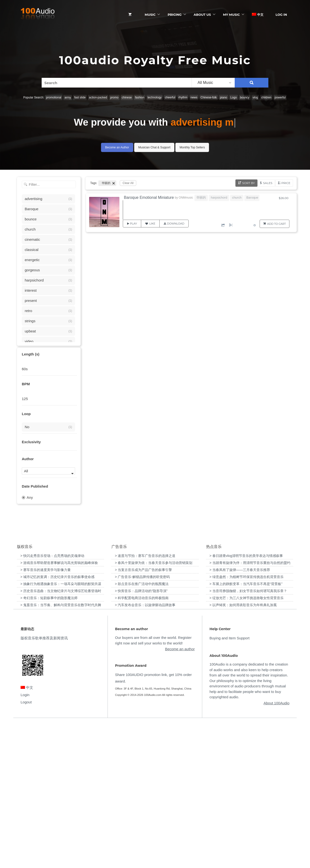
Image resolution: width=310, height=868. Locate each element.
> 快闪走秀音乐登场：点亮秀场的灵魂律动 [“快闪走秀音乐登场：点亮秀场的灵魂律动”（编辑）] (52, 701)
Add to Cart (276, 224)
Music (150, 15)
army (68, 97)
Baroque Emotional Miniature (149, 197)
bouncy (245, 97)
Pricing (174, 15)
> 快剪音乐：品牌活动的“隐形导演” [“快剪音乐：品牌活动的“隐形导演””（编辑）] (141, 736)
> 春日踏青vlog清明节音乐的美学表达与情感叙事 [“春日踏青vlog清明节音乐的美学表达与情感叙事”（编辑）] (246, 701)
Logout (26, 847)
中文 (258, 15)
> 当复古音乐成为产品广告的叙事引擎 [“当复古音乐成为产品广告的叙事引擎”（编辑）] (143, 715)
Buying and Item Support (229, 783)
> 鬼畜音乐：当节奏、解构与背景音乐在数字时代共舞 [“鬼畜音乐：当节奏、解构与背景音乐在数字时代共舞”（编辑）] (61, 750)
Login (25, 840)
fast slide (80, 97)
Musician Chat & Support (154, 147)
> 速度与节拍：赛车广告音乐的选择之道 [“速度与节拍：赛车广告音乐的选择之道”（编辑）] (145, 701)
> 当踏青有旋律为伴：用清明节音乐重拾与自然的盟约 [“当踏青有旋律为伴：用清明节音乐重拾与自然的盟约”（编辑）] (250, 708)
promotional (54, 97)
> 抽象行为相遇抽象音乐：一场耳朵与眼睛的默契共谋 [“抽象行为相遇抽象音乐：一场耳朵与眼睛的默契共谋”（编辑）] (61, 729)
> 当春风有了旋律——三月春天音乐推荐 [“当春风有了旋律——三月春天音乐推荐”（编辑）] (240, 715)
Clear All (128, 183)
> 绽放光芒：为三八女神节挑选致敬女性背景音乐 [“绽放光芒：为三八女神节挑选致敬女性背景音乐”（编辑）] (247, 743)
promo (114, 97)
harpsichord (219, 197)
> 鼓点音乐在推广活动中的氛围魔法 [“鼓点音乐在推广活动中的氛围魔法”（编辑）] (142, 729)
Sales (268, 183)
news (194, 97)
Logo (234, 97)
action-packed (98, 97)
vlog (255, 97)
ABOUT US (202, 15)
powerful (280, 97)
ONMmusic (186, 198)
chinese (127, 97)
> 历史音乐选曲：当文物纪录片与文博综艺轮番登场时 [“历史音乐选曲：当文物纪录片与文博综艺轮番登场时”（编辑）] (61, 736)
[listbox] (213, 83)
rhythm (183, 97)
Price (286, 183)
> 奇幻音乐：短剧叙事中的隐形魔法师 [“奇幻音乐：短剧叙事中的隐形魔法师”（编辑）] (49, 743)
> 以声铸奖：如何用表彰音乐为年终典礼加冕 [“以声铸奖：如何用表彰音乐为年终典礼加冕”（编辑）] (243, 750)
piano (223, 97)
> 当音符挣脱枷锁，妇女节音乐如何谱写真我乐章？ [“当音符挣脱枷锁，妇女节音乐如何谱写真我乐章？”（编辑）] (248, 736)
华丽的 (201, 197)
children (266, 97)
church (237, 197)
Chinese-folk (209, 97)
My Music (231, 15)
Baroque (252, 197)
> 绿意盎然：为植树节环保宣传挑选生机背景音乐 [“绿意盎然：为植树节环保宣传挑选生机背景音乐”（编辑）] (247, 722)
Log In (281, 15)
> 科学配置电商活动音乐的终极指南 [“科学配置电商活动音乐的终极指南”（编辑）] (142, 743)
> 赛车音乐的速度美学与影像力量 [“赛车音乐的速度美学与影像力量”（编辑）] (46, 715)
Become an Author (117, 147)
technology (155, 97)
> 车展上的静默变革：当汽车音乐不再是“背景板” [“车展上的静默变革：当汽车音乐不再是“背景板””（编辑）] (246, 729)
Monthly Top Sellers (192, 147)
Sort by (248, 183)
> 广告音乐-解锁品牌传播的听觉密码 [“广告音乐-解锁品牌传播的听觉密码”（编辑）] (142, 722)
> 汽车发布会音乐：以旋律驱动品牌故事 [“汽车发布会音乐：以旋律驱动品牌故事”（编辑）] (145, 750)
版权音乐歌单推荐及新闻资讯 (44, 783)
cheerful (170, 97)
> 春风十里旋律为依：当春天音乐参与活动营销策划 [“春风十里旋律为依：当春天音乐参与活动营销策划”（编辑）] (154, 708)
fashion (140, 97)
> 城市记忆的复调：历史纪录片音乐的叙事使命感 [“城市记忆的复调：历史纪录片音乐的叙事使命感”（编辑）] (57, 722)
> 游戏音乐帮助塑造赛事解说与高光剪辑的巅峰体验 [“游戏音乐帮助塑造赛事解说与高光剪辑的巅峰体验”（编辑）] (59, 708)
